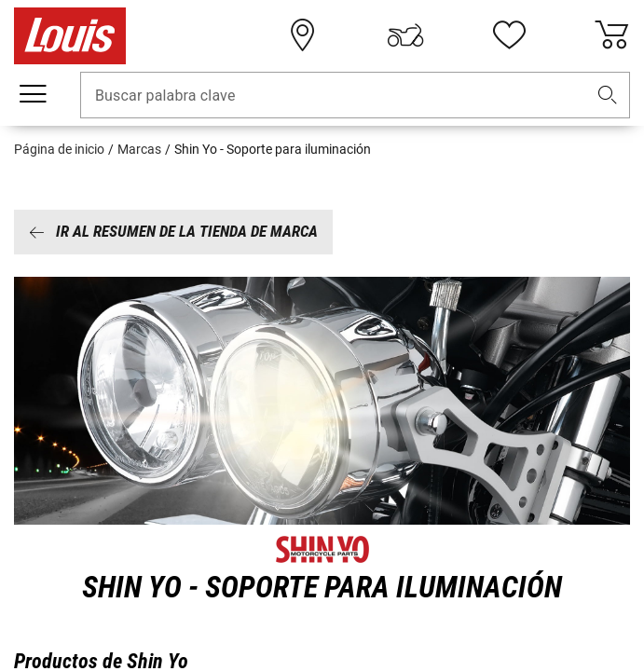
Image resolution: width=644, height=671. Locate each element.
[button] (608, 96)
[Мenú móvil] (33, 94)
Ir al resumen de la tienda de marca (173, 231)
